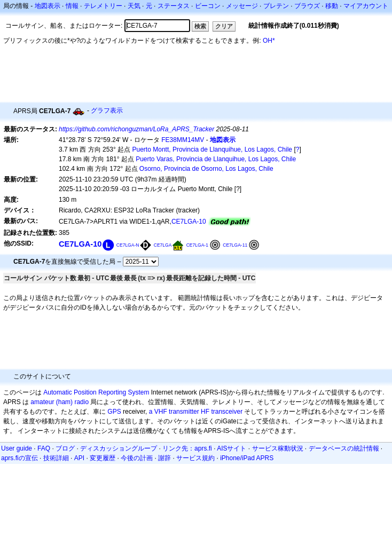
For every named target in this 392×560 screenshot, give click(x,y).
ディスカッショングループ (119, 448)
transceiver (227, 412)
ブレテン (276, 6)
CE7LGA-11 (235, 245)
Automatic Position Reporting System (96, 392)
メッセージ (242, 6)
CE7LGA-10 (189, 222)
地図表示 (48, 6)
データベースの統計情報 (344, 448)
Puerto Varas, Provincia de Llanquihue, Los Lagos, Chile (216, 159)
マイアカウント (366, 6)
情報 (72, 6)
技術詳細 (56, 458)
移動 (332, 6)
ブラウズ (307, 6)
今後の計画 (137, 458)
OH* (269, 41)
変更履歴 (103, 458)
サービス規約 (195, 458)
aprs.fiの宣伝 (19, 458)
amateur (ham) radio (60, 402)
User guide (17, 448)
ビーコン (208, 6)
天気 (134, 6)
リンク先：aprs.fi (187, 448)
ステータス (174, 6)
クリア (224, 26)
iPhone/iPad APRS (247, 458)
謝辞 (164, 458)
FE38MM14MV (183, 140)
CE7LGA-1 (197, 245)
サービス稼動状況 (278, 448)
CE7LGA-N (128, 245)
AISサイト (232, 448)
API (79, 458)
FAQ (44, 448)
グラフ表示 (107, 111)
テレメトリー (103, 6)
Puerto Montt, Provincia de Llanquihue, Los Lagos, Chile (213, 149)
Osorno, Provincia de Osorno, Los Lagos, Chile (206, 169)
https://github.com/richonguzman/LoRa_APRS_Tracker (136, 129)
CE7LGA (163, 245)
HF (205, 412)
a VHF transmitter (174, 412)
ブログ (65, 448)
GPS (114, 412)
